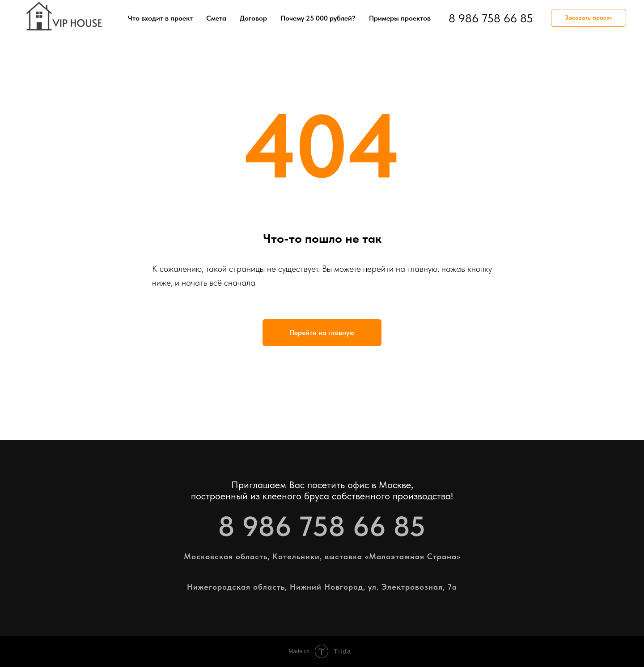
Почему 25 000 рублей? (318, 18)
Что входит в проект (160, 18)
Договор (253, 18)
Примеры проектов (400, 18)
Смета (216, 18)
